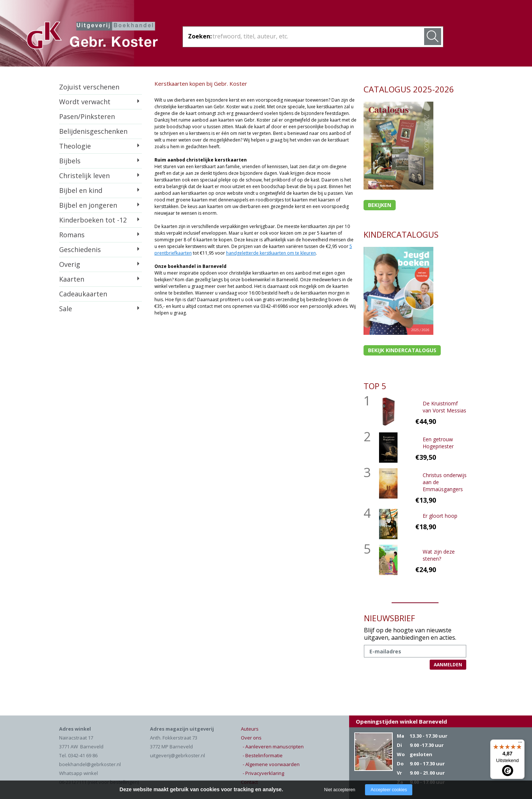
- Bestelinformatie (263, 755)
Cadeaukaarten (83, 294)
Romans (72, 235)
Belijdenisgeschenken (93, 131)
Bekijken (380, 205)
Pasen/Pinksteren (87, 116)
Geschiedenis (80, 249)
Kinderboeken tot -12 (93, 220)
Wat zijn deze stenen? (439, 555)
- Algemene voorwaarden (271, 764)
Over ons (251, 738)
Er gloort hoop (440, 516)
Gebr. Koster (92, 37)
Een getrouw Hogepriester (438, 443)
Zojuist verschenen (89, 87)
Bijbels (70, 161)
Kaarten (72, 279)
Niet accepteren (340, 790)
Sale (66, 309)
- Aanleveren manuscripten (273, 747)
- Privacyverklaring (263, 773)
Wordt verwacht (85, 102)
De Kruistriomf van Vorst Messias (444, 407)
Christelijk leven (84, 176)
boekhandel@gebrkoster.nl (90, 764)
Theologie (75, 146)
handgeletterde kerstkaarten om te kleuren (271, 253)
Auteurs (250, 729)
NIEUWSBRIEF (389, 618)
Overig (70, 264)
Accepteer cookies (389, 790)
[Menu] (520, 744)
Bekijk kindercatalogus (402, 350)
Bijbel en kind (81, 190)
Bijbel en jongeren (88, 205)
